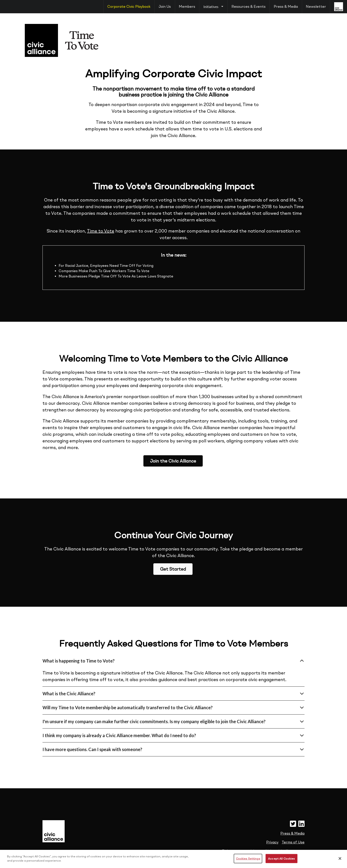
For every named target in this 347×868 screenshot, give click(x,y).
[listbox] (213, 7)
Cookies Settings (248, 863)
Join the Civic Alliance (173, 461)
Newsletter (316, 7)
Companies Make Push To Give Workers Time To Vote (104, 271)
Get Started (173, 569)
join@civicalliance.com (286, 851)
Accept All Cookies (281, 863)
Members (187, 7)
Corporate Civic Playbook (129, 7)
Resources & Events (249, 7)
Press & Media (286, 7)
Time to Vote (101, 231)
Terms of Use (293, 842)
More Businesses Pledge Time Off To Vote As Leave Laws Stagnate (116, 276)
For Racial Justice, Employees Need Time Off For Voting (106, 266)
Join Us (165, 7)
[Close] (340, 862)
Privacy (272, 842)
